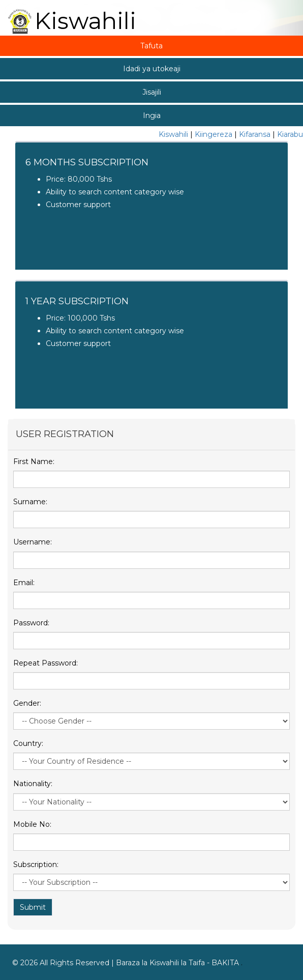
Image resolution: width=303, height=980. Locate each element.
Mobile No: (32, 824)
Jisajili (152, 92)
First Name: (34, 462)
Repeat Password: (46, 663)
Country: (28, 743)
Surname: (30, 502)
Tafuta (151, 46)
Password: (31, 623)
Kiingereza (214, 134)
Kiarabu (290, 134)
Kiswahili (173, 134)
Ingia (152, 116)
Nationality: (33, 784)
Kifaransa (255, 134)
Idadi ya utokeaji (152, 69)
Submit (33, 907)
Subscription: (36, 864)
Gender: (27, 703)
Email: (24, 583)
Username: (33, 542)
